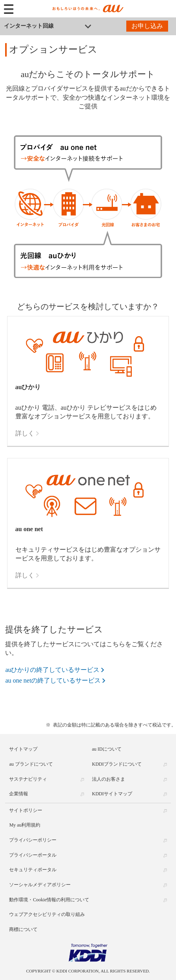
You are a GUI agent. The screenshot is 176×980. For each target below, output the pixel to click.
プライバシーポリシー (33, 840)
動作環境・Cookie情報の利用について (49, 900)
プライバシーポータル (33, 855)
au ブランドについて (31, 764)
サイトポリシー (26, 810)
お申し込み (147, 26)
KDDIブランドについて (117, 764)
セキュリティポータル (33, 870)
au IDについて (107, 749)
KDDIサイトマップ (112, 794)
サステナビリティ (28, 779)
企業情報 (19, 794)
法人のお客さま (109, 779)
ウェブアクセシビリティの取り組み (47, 914)
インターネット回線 (29, 26)
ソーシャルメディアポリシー (40, 885)
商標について (23, 929)
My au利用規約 (25, 825)
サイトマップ (23, 749)
